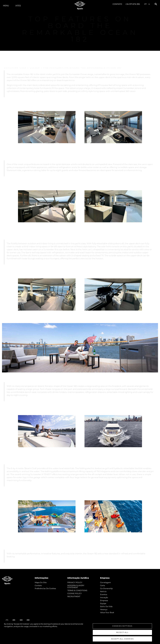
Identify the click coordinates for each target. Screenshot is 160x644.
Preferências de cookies (45, 588)
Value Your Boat (107, 612)
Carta (102, 585)
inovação (104, 597)
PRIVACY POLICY (75, 582)
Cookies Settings (122, 626)
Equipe (103, 603)
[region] (80, 632)
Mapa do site (41, 582)
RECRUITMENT (74, 596)
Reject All (122, 632)
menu (6, 6)
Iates (18, 6)
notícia (103, 591)
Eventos (104, 594)
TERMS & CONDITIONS (77, 590)
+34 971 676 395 (133, 4)
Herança (104, 609)
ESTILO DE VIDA (15, 58)
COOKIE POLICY (74, 593)
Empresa (104, 600)
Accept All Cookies (122, 639)
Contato (117, 4)
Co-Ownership (106, 588)
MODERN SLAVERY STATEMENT (76, 586)
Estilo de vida (106, 606)
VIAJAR (35, 58)
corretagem (105, 582)
